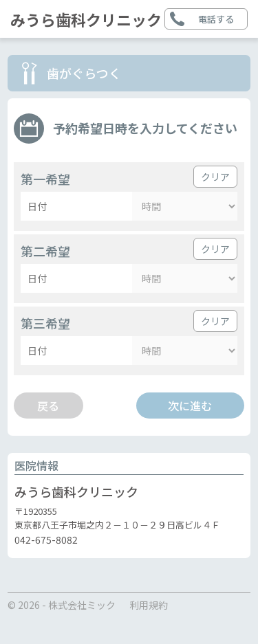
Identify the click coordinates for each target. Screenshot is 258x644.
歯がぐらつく (84, 73)
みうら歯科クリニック (86, 19)
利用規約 (149, 605)
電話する (216, 19)
